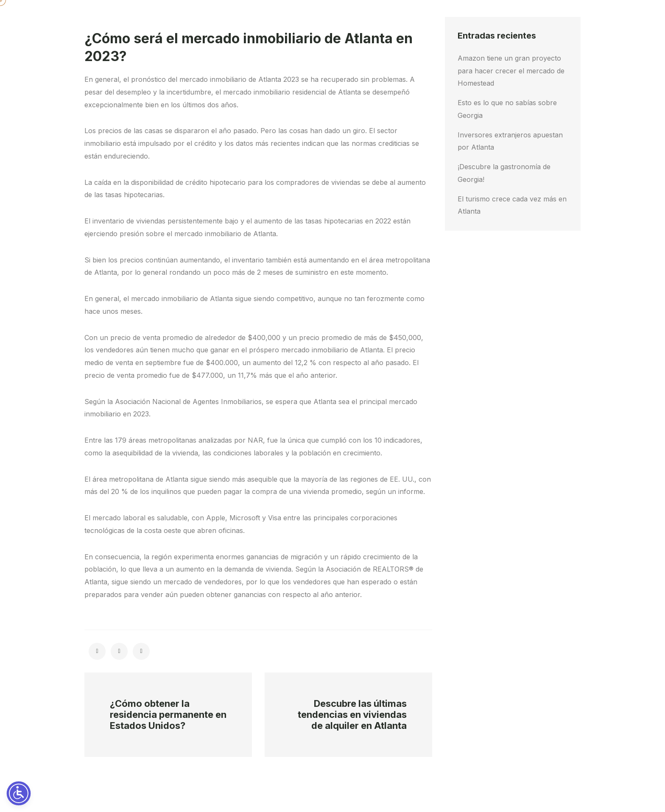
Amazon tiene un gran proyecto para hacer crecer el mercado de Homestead (511, 71)
